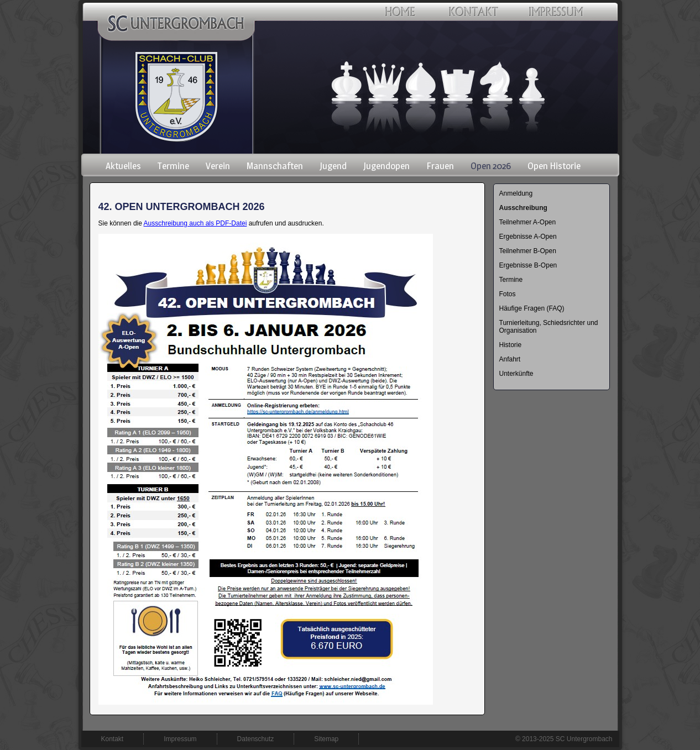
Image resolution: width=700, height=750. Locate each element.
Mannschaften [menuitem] (275, 166)
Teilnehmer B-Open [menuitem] (528, 251)
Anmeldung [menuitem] (516, 193)
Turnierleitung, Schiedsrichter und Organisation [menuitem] (549, 327)
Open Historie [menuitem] (554, 166)
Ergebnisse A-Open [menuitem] (528, 237)
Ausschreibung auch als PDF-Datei (195, 223)
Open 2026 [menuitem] (491, 166)
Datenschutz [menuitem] (256, 739)
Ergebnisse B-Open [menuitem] (528, 265)
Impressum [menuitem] (180, 739)
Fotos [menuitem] (508, 294)
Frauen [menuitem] (440, 166)
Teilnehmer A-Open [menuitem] (528, 222)
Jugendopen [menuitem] (386, 166)
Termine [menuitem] (173, 166)
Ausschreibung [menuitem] (523, 208)
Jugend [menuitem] (333, 166)
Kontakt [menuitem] (113, 739)
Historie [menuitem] (511, 345)
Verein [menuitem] (218, 166)
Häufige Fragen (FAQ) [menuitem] (532, 308)
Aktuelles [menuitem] (123, 166)
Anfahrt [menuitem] (510, 359)
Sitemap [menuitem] (326, 739)
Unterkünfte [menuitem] (516, 374)
